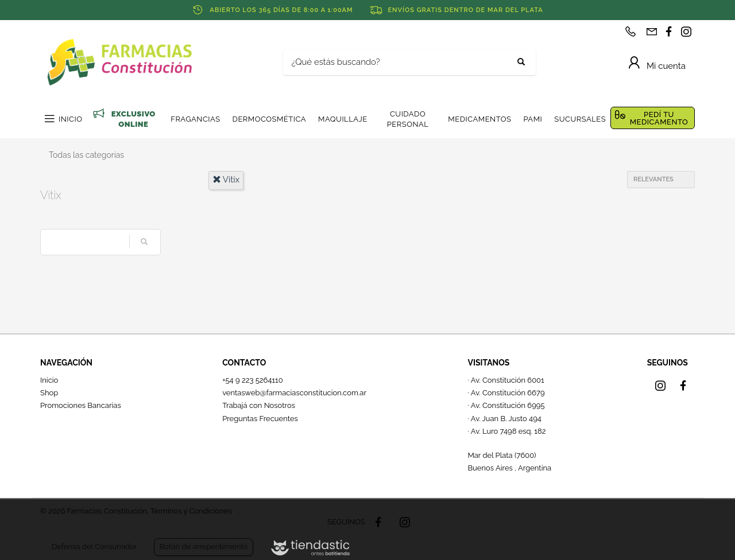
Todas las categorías (86, 155)
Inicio (49, 380)
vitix (226, 180)
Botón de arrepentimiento (203, 547)
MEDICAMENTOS (479, 119)
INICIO (70, 119)
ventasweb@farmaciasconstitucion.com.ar (294, 393)
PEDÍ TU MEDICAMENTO (659, 118)
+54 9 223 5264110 (253, 380)
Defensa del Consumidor (94, 547)
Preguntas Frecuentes (260, 419)
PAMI (533, 119)
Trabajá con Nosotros (259, 405)
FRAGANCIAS (195, 119)
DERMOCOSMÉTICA (269, 119)
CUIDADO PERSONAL (408, 119)
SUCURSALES (580, 119)
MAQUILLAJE (343, 119)
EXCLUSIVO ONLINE (134, 119)
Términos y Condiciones (191, 511)
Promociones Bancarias (81, 405)
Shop (49, 393)
